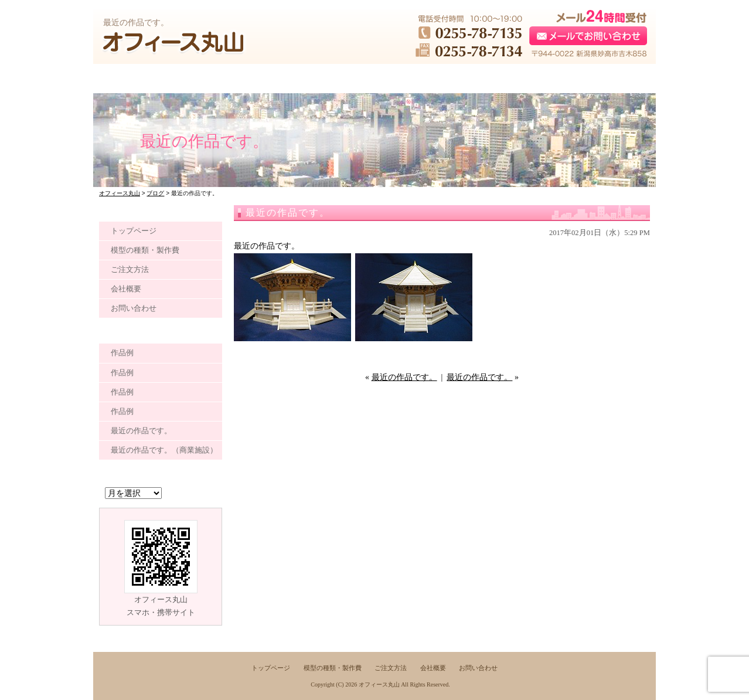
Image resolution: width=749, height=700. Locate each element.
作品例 (122, 353)
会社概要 (126, 289)
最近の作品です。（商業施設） (164, 450)
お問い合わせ (134, 308)
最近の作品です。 (404, 377)
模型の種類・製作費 (145, 250)
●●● (150, 79)
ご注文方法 (130, 269)
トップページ (134, 231)
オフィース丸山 (379, 684)
